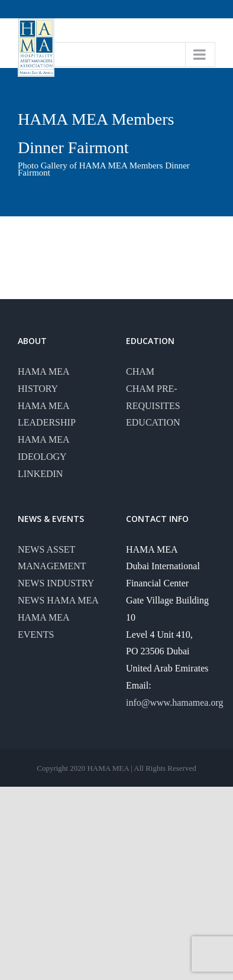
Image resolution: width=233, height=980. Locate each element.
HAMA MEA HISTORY (43, 380)
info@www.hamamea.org (174, 702)
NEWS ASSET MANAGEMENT (52, 558)
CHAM (140, 371)
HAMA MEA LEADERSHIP (47, 414)
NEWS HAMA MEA (58, 600)
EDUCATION (153, 422)
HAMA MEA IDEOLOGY (43, 448)
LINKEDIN (40, 474)
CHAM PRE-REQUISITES (153, 397)
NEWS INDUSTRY (56, 583)
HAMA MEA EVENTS (43, 626)
